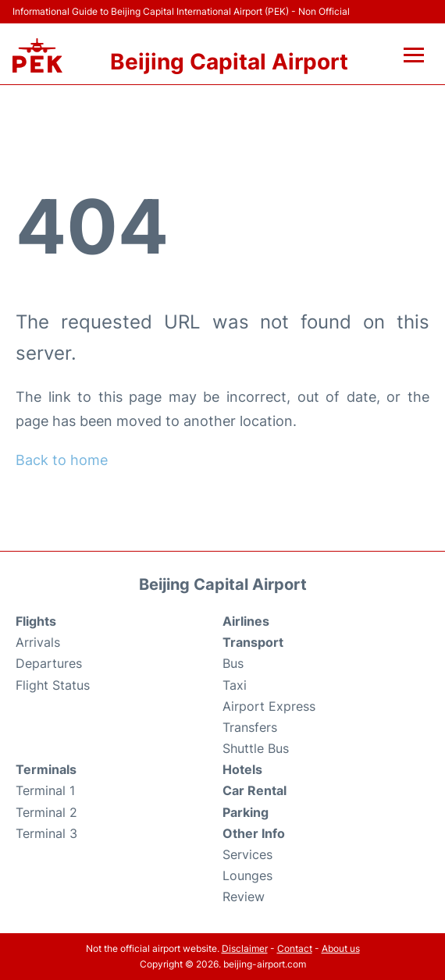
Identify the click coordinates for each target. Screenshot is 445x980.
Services (247, 854)
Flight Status (53, 685)
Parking (246, 812)
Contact (295, 948)
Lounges (247, 875)
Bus (233, 663)
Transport (253, 642)
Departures (49, 663)
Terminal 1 (45, 790)
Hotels (242, 769)
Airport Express (269, 706)
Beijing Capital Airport (229, 62)
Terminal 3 (46, 833)
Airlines (246, 621)
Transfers (250, 727)
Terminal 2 (46, 812)
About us (341, 948)
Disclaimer (245, 948)
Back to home (62, 460)
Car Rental (255, 790)
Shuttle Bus (256, 748)
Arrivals (38, 642)
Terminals (46, 769)
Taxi (235, 685)
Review (244, 897)
